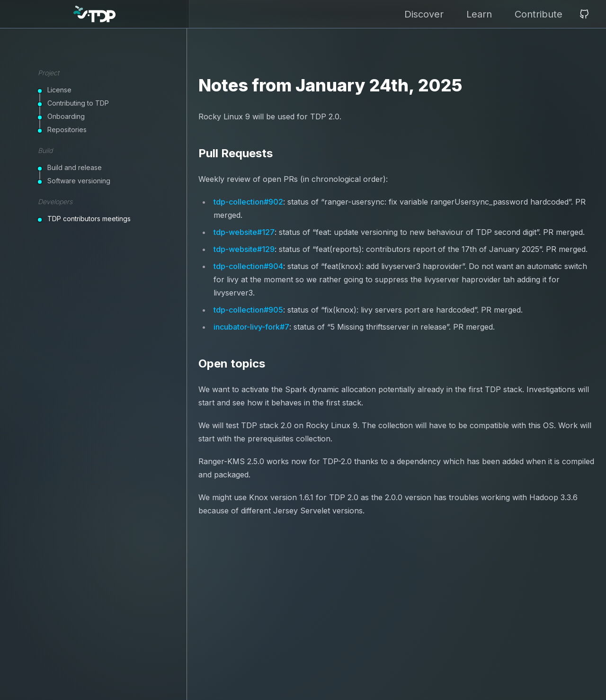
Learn (479, 14)
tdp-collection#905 (248, 310)
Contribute (539, 14)
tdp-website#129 (244, 249)
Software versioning (79, 181)
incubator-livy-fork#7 (251, 327)
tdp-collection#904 (248, 266)
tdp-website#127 (244, 232)
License (59, 90)
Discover (424, 14)
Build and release (75, 167)
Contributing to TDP (78, 103)
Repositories (67, 130)
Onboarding (66, 116)
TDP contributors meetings (89, 219)
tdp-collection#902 (248, 202)
